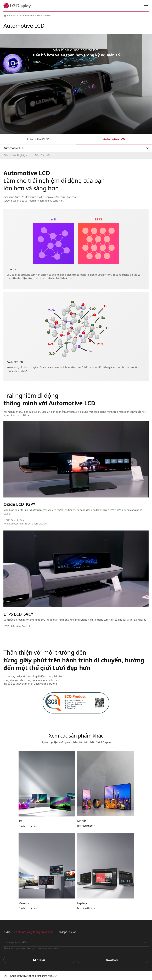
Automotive (28, 15)
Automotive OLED (38, 139)
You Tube (39, 960)
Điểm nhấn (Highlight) (16, 155)
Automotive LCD (114, 139)
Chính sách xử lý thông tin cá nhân (34, 932)
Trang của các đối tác (18, 942)
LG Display (18, 6)
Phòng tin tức (112, 960)
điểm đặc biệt (42, 155)
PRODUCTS (13, 15)
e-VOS (7, 932)
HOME (5, 15)
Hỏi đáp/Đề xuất (66, 932)
